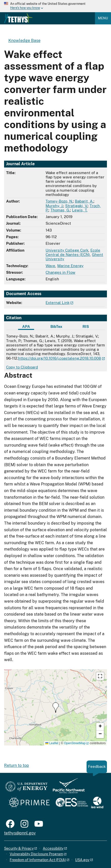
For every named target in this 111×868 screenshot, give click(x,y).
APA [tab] (26, 326)
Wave (50, 266)
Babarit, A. (84, 201)
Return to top (17, 765)
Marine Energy (70, 266)
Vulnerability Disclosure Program (36, 854)
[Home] (18, 22)
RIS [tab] (86, 326)
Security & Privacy (19, 848)
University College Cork (67, 250)
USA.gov (82, 860)
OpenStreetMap (75, 743)
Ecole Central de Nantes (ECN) (73, 252)
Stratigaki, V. (76, 206)
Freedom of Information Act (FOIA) (38, 860)
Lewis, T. (80, 210)
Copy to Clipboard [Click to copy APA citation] (22, 367)
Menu (103, 18)
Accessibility (53, 848)
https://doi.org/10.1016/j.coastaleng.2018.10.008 (60, 358)
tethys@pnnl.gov (20, 833)
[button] (56, 707)
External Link (58, 303)
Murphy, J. (54, 206)
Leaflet (52, 743)
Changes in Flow (60, 272)
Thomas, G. (60, 210)
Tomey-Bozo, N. (59, 201)
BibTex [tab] (56, 326)
